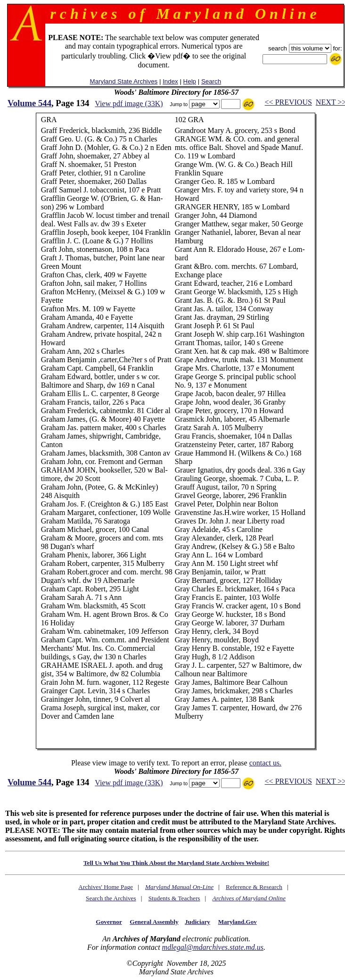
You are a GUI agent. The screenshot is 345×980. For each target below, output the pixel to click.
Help (190, 81)
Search (211, 81)
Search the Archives (111, 898)
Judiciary (197, 922)
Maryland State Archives (124, 81)
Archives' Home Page (106, 887)
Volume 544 (29, 103)
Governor (109, 922)
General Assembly (154, 922)
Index (170, 81)
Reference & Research (254, 887)
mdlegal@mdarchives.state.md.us (213, 947)
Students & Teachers (174, 898)
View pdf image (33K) (129, 104)
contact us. (265, 763)
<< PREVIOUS (288, 102)
